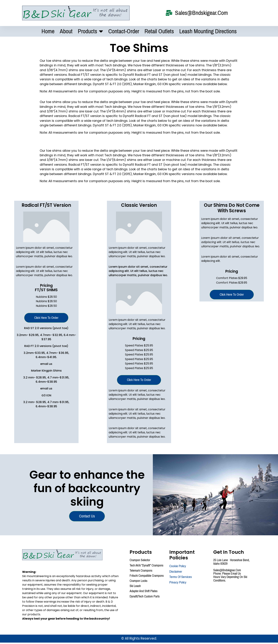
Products (90, 31)
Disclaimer (176, 573)
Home (48, 31)
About (66, 31)
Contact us (87, 517)
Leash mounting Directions (208, 31)
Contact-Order (124, 31)
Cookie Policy (178, 568)
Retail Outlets (159, 31)
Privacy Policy (178, 584)
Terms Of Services (181, 578)
